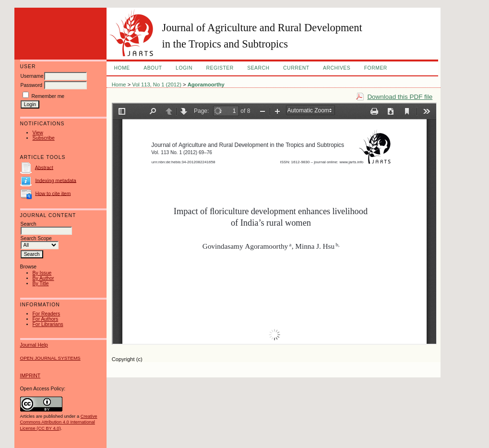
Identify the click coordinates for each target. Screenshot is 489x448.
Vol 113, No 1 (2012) (157, 85)
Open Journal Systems (50, 358)
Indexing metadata (56, 180)
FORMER (376, 68)
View (38, 133)
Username (32, 76)
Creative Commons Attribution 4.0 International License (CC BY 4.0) (59, 422)
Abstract (44, 167)
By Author (43, 278)
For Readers (47, 314)
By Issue (42, 273)
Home (122, 68)
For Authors (46, 319)
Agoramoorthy (206, 85)
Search (258, 68)
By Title (41, 284)
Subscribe (44, 138)
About (153, 68)
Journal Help (34, 345)
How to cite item (53, 193)
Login (184, 68)
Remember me (48, 96)
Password (32, 85)
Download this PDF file (400, 97)
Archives (337, 68)
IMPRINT (30, 376)
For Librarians (48, 324)
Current (296, 68)
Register (220, 68)
